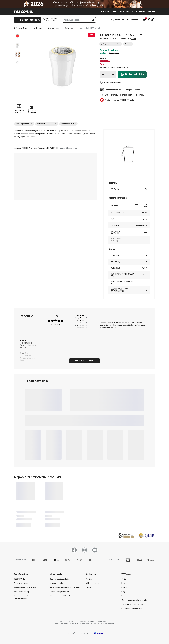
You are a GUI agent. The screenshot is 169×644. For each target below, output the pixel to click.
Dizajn (124, 583)
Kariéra (88, 587)
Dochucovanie (53, 28)
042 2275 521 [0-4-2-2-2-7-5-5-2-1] (52, 19)
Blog (115, 11)
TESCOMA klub (126, 11)
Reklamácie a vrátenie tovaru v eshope (65, 587)
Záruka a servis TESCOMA (60, 596)
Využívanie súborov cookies (132, 604)
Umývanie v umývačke (19, 109)
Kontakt (151, 11)
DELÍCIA (133, 39)
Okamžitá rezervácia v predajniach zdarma (123, 90)
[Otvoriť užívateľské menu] (129, 20)
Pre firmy (141, 11)
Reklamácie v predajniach (60, 592)
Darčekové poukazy (22, 583)
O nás (124, 579)
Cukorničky (69, 28)
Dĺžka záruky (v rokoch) (32, 109)
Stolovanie (38, 28)
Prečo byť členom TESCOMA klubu (120, 100)
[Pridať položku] (113, 75)
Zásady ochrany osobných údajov (134, 600)
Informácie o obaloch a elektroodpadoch (23, 597)
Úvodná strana (21, 28)
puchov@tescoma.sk (68, 148)
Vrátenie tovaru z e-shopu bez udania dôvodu (124, 95)
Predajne (105, 11)
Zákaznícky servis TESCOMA (25, 587)
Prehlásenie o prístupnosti (132, 609)
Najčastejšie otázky (22, 592)
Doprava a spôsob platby (59, 579)
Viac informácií (99, 624)
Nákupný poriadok (57, 583)
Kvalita (124, 587)
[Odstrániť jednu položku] (103, 75)
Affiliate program (92, 583)
